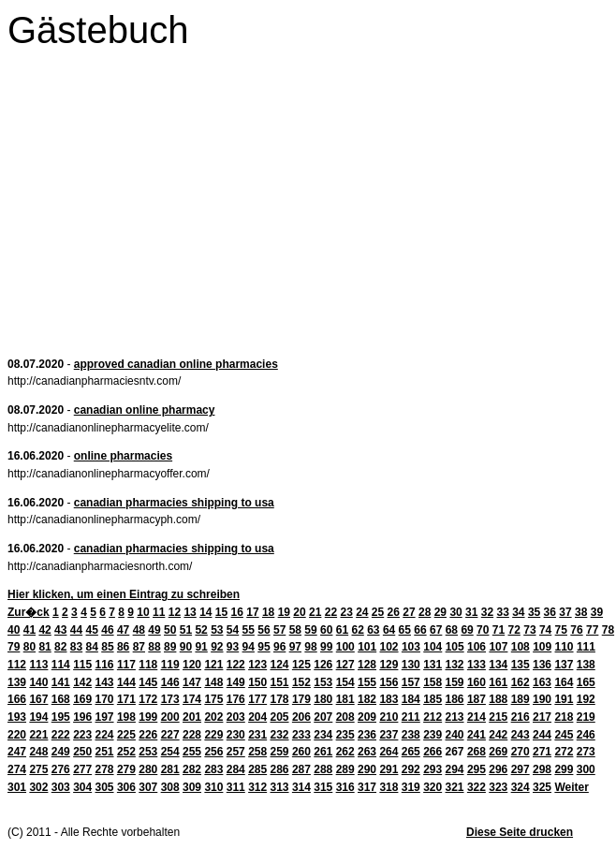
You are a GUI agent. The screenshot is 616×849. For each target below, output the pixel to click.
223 (82, 735)
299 (564, 769)
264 (389, 752)
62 (357, 630)
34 (518, 612)
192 (586, 699)
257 (236, 752)
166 (17, 699)
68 (452, 630)
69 (467, 630)
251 (105, 752)
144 (126, 682)
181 (345, 699)
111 (586, 647)
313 (280, 787)
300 (586, 769)
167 (38, 699)
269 (498, 752)
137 (564, 665)
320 (433, 787)
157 (411, 682)
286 (280, 769)
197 (105, 717)
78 (608, 630)
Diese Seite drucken (520, 832)
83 (76, 647)
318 (389, 787)
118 (148, 665)
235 (345, 735)
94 (249, 647)
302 (38, 787)
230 (236, 735)
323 (498, 787)
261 (323, 752)
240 (455, 735)
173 (170, 699)
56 (264, 630)
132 (455, 665)
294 (455, 769)
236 (367, 735)
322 (477, 787)
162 (521, 682)
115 (82, 665)
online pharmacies (123, 456)
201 (192, 717)
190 (542, 699)
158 (433, 682)
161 (498, 682)
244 (542, 735)
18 (268, 612)
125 (301, 665)
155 (367, 682)
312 (257, 787)
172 (148, 699)
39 (597, 612)
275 (38, 769)
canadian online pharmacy (145, 410)
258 (257, 752)
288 (323, 769)
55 (249, 630)
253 (148, 752)
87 (139, 647)
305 (105, 787)
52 (201, 630)
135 (521, 665)
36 (550, 612)
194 (38, 717)
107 (498, 647)
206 (301, 717)
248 (38, 752)
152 (301, 682)
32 (487, 612)
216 (521, 717)
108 (521, 647)
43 (60, 630)
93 (233, 647)
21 (315, 612)
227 (170, 735)
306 (126, 787)
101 (367, 647)
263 (367, 752)
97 (295, 647)
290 (367, 769)
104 (433, 647)
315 (323, 787)
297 (521, 769)
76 (576, 630)
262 (345, 752)
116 (105, 665)
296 (498, 769)
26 (394, 612)
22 (331, 612)
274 (17, 769)
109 (542, 647)
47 (123, 630)
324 (521, 787)
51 (186, 630)
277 (82, 769)
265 (411, 752)
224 (105, 735)
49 (154, 630)
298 (542, 769)
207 (323, 717)
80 (29, 647)
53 (217, 630)
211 (411, 717)
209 (367, 717)
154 (345, 682)
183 (389, 699)
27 (409, 612)
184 (411, 699)
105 (455, 647)
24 (362, 612)
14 (205, 612)
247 (17, 752)
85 (107, 647)
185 (433, 699)
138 (586, 665)
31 (471, 612)
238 (411, 735)
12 (175, 612)
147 (192, 682)
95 (264, 647)
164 (564, 682)
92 (217, 647)
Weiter (571, 787)
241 (477, 735)
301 (17, 787)
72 (514, 630)
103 (411, 647)
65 (405, 630)
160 (477, 682)
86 (123, 647)
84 (92, 647)
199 (148, 717)
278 (105, 769)
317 (367, 787)
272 (564, 752)
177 (257, 699)
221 (38, 735)
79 (14, 647)
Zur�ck (29, 612)
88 (154, 647)
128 (367, 665)
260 (301, 752)
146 (170, 682)
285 (257, 769)
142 (82, 682)
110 (565, 647)
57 (279, 630)
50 (170, 630)
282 (192, 769)
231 (257, 735)
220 (17, 735)
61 (342, 630)
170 (105, 699)
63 (373, 630)
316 (345, 787)
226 (148, 735)
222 (61, 735)
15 (221, 612)
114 (61, 665)
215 (498, 717)
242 (498, 735)
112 (17, 665)
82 (60, 647)
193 (17, 717)
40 (14, 630)
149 (236, 682)
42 (44, 630)
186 (455, 699)
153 (323, 682)
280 (148, 769)
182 (367, 699)
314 (301, 787)
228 (192, 735)
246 (586, 735)
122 (236, 665)
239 (433, 735)
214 (477, 717)
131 (433, 665)
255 (192, 752)
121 (213, 665)
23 (346, 612)
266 (433, 752)
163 (542, 682)
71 (499, 630)
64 (389, 630)
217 (542, 717)
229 (213, 735)
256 (213, 752)
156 (389, 682)
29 (440, 612)
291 (389, 769)
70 (483, 630)
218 (564, 717)
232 (280, 735)
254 (170, 752)
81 (44, 647)
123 (257, 665)
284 (236, 769)
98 (310, 647)
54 (233, 630)
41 (29, 630)
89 (170, 647)
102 (389, 647)
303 (61, 787)
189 (521, 699)
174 (192, 699)
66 (420, 630)
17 (252, 612)
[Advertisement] (312, 208)
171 (126, 699)
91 (201, 647)
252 (126, 752)
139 (17, 682)
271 (542, 752)
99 (326, 647)
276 (61, 769)
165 (586, 682)
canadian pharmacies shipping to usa (174, 503)
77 (592, 630)
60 (326, 630)
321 (455, 787)
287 (301, 769)
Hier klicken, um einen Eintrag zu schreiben (124, 594)
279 (126, 769)
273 (586, 752)
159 (455, 682)
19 (284, 612)
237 (389, 735)
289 (345, 769)
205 (280, 717)
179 (301, 699)
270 (521, 752)
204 (257, 717)
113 (38, 665)
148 (213, 682)
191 (564, 699)
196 (82, 717)
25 (378, 612)
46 (107, 630)
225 (126, 735)
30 (455, 612)
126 (323, 665)
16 (237, 612)
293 (433, 769)
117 (126, 665)
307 (148, 787)
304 (82, 787)
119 (170, 665)
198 (126, 717)
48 (139, 630)
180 (323, 699)
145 (148, 682)
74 (545, 630)
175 (213, 699)
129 (389, 665)
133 (477, 665)
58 (295, 630)
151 (280, 682)
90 (186, 647)
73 (529, 630)
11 (159, 612)
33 (502, 612)
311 (236, 787)
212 (433, 717)
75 (561, 630)
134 (498, 665)
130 (411, 665)
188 (498, 699)
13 (190, 612)
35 (534, 612)
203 (236, 717)
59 (310, 630)
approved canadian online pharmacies (176, 364)
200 (170, 717)
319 (411, 787)
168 (61, 699)
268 (477, 752)
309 (192, 787)
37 (565, 612)
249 (61, 752)
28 (425, 612)
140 (38, 682)
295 (477, 769)
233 (301, 735)
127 (345, 665)
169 (82, 699)
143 (105, 682)
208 (345, 717)
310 (213, 787)
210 (389, 717)
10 (143, 612)
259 (280, 752)
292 (411, 769)
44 (76, 630)
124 (280, 665)
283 (213, 769)
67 (436, 630)
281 (170, 769)
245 (564, 735)
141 (61, 682)
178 (280, 699)
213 (455, 717)
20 (299, 612)
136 (542, 665)
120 (192, 665)
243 (521, 735)
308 (170, 787)
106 (477, 647)
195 (61, 717)
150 (257, 682)
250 (82, 752)
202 (213, 717)
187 (477, 699)
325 (542, 787)
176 (236, 699)
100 (345, 647)
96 (279, 647)
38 (581, 612)
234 (323, 735)
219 (586, 717)
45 (92, 630)
